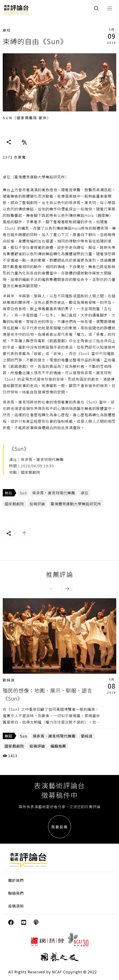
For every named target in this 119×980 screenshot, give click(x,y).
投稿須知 (16, 906)
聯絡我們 (16, 893)
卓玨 (7, 30)
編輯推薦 (58, 746)
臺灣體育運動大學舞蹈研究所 (76, 504)
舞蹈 (8, 493)
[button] (52, 589)
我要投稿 (59, 827)
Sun (23, 493)
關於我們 (16, 880)
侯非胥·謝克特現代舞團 (54, 493)
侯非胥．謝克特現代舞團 (54, 736)
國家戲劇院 (14, 504)
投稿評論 (37, 504)
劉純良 (9, 680)
